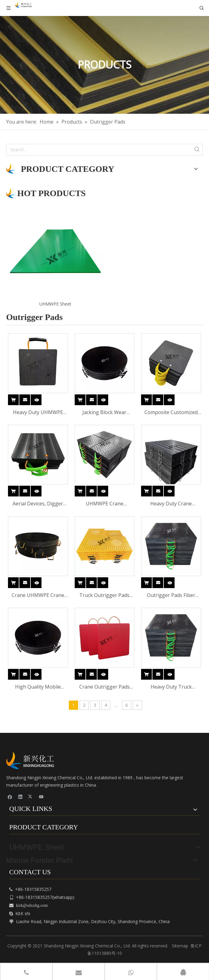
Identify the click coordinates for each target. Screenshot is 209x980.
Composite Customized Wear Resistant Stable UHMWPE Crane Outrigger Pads (171, 413)
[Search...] (99, 150)
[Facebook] (10, 796)
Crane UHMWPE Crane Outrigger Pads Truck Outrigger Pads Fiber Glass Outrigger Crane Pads (38, 596)
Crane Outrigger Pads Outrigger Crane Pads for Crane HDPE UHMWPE (104, 687)
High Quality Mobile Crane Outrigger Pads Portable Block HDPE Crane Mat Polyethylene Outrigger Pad (38, 687)
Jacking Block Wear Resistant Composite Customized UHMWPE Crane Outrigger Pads (104, 413)
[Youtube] (41, 796)
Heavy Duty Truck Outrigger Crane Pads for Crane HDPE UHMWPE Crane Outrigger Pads (171, 687)
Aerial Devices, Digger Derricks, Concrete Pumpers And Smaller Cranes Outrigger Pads (38, 504)
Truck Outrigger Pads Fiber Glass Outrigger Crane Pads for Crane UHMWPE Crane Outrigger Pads (104, 596)
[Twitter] (31, 796)
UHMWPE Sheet (55, 304)
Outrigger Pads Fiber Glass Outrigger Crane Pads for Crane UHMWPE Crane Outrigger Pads (171, 596)
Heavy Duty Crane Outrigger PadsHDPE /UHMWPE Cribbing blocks (171, 504)
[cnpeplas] (32, 761)
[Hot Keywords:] (197, 150)
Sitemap (180, 946)
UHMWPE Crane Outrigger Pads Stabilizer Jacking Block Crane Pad (104, 504)
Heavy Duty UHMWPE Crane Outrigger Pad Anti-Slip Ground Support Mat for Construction (38, 413)
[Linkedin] (20, 796)
